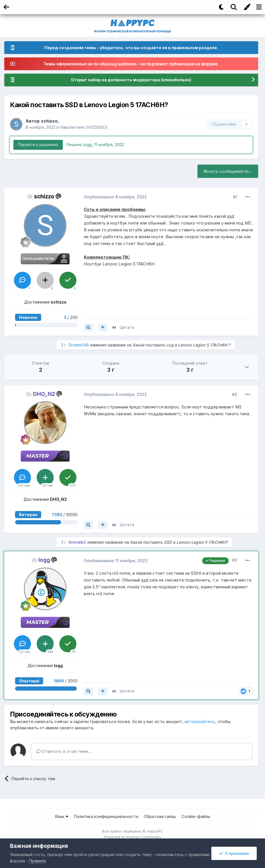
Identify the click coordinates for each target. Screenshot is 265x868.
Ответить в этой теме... (64, 751)
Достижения (45, 302)
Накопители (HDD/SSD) (84, 127)
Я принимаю (234, 853)
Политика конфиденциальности (106, 816)
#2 (235, 394)
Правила (37, 861)
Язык (61, 816)
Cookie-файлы (196, 816)
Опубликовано (115, 197)
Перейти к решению (38, 145)
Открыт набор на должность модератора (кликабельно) (131, 80)
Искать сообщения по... (228, 171)
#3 (235, 560)
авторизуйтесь (200, 721)
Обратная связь (160, 816)
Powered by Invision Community (133, 837)
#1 (235, 197)
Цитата (127, 327)
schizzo (49, 121)
